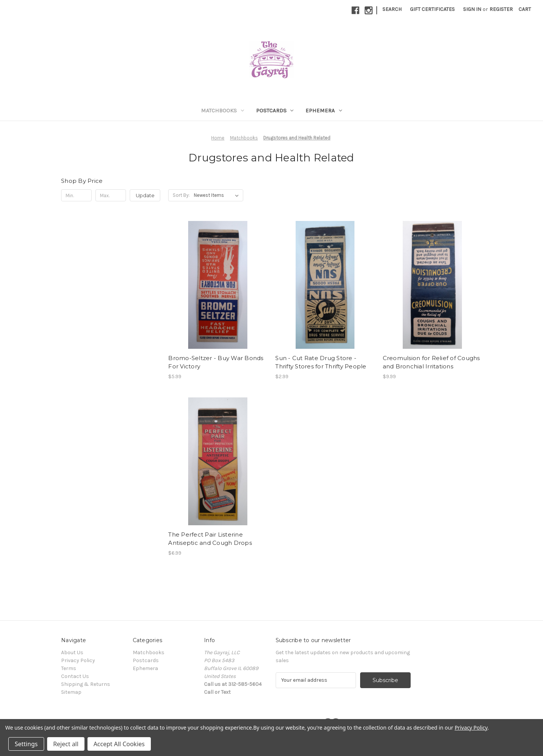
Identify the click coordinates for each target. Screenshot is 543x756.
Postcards (275, 110)
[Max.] (111, 195)
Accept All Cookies (119, 744)
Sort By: (181, 195)
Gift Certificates (432, 9)
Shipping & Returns (86, 684)
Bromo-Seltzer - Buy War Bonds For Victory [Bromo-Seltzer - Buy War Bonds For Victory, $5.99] (216, 362)
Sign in (472, 9)
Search (392, 9)
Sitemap (71, 692)
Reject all (66, 744)
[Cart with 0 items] (525, 9)
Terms (69, 668)
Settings (26, 744)
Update (145, 195)
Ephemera (324, 110)
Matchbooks (222, 110)
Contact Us (75, 676)
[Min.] (76, 195)
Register (501, 9)
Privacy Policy (78, 660)
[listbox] (218, 195)
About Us (72, 652)
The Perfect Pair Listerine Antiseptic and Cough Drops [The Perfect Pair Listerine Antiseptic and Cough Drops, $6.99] (210, 539)
